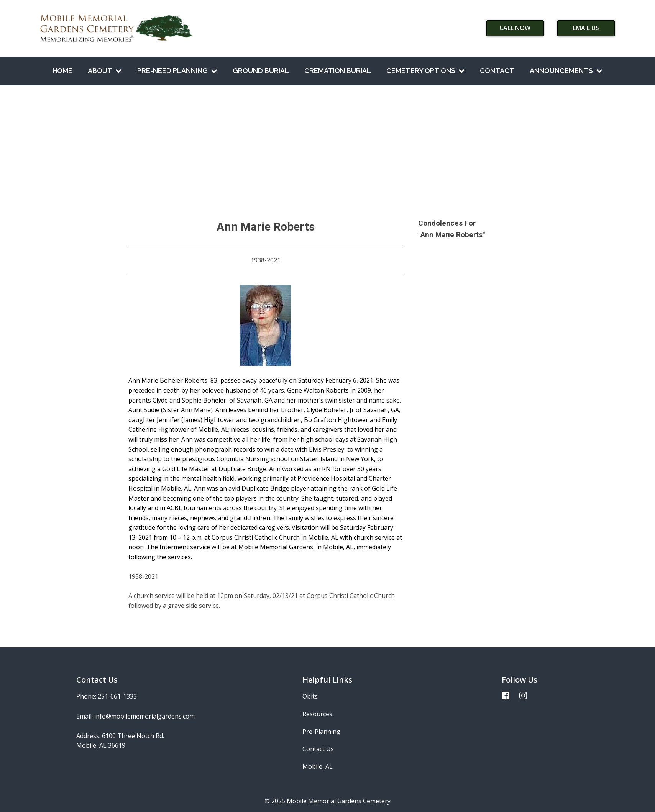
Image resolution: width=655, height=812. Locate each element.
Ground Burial (261, 71)
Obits (310, 696)
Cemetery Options (426, 71)
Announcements (566, 71)
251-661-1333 (117, 696)
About (105, 71)
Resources (317, 714)
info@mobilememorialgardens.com (144, 716)
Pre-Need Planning (177, 71)
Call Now (515, 28)
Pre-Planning (321, 732)
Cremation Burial (338, 71)
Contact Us (318, 749)
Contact (497, 71)
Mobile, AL (318, 766)
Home (62, 71)
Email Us (586, 28)
